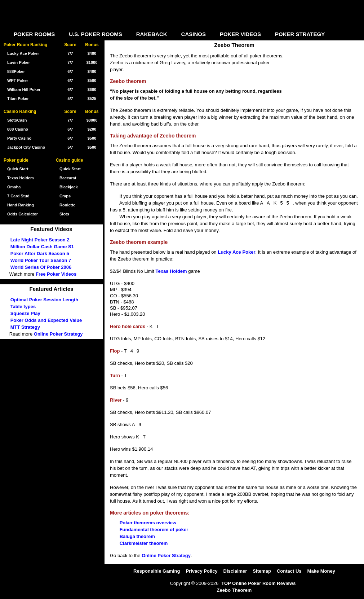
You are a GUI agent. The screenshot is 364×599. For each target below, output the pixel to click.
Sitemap (262, 571)
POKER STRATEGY (300, 34)
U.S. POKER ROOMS (96, 34)
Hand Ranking (21, 205)
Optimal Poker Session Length (45, 300)
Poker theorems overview (148, 523)
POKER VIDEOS (240, 34)
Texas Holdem (171, 271)
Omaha (14, 187)
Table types (23, 307)
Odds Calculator (23, 214)
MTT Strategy (25, 327)
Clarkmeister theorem (144, 543)
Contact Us (289, 571)
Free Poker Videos (56, 274)
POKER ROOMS (34, 34)
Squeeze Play (25, 313)
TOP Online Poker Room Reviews (258, 583)
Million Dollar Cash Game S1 (42, 247)
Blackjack (69, 187)
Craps (65, 196)
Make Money (321, 571)
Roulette (67, 205)
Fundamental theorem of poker (154, 530)
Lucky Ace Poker (236, 252)
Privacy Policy (201, 571)
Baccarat (68, 178)
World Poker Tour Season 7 (41, 260)
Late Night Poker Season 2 (40, 240)
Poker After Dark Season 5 (40, 253)
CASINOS (194, 34)
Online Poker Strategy (166, 556)
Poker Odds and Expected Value (46, 320)
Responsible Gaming (157, 571)
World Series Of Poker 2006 (41, 267)
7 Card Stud (18, 196)
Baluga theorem (137, 536)
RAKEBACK (152, 34)
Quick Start (70, 169)
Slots (64, 214)
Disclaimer (235, 571)
